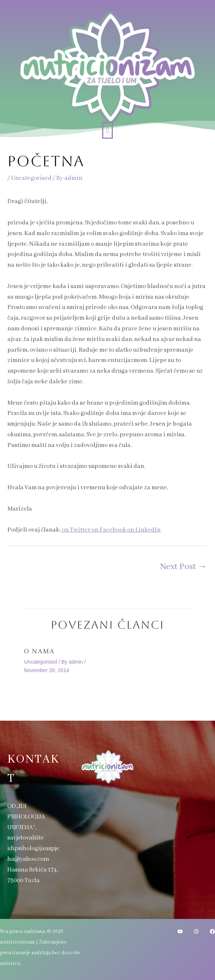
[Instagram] (196, 931)
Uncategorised (31, 178)
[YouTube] (180, 931)
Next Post (184, 567)
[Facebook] (212, 931)
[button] (108, 130)
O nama (39, 651)
